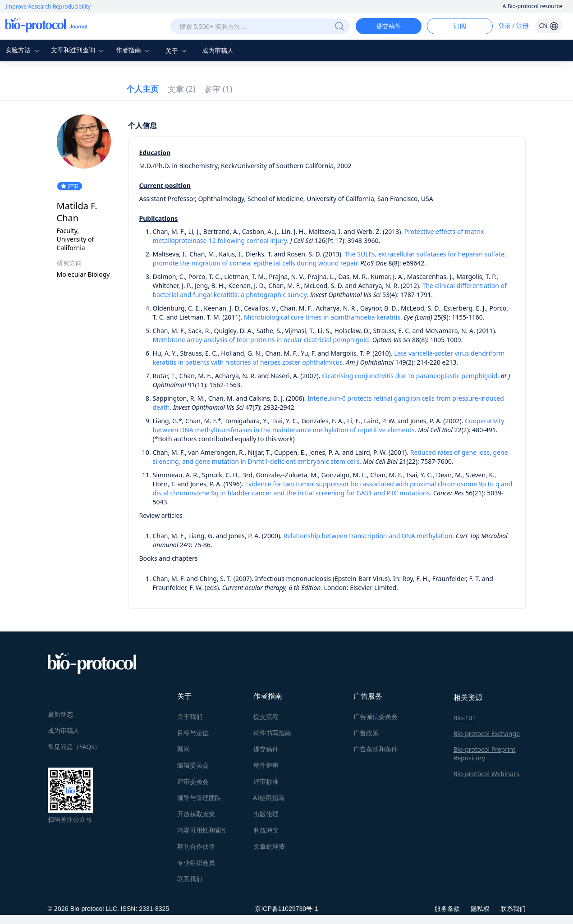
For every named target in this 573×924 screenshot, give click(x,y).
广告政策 (366, 733)
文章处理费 (269, 846)
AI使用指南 (269, 798)
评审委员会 (193, 781)
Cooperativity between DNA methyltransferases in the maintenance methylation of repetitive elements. (329, 425)
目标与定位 (193, 733)
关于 (177, 51)
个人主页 (142, 89)
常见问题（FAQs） (74, 747)
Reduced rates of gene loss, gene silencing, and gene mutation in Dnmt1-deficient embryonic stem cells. (330, 457)
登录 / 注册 (514, 25)
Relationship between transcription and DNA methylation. (369, 536)
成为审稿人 (218, 50)
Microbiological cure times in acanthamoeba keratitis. (323, 317)
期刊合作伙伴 (196, 846)
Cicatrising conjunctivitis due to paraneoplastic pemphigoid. (410, 376)
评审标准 (266, 781)
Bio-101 (465, 718)
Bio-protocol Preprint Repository (485, 754)
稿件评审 (266, 765)
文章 (182, 89)
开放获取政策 (196, 814)
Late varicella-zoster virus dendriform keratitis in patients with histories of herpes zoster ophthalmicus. (329, 358)
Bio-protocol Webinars (486, 774)
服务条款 (447, 908)
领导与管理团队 (199, 798)
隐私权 (480, 908)
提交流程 (266, 716)
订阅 (460, 26)
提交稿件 (389, 26)
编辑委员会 (193, 765)
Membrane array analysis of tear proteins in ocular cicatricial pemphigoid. (262, 340)
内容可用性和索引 (202, 830)
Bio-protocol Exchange (487, 734)
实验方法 (23, 50)
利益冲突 (266, 830)
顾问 (183, 749)
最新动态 (60, 714)
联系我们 (190, 879)
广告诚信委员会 (376, 716)
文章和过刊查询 (78, 50)
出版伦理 (266, 814)
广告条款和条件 (376, 749)
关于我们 (190, 716)
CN (548, 25)
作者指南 (134, 50)
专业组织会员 (196, 862)
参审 (218, 89)
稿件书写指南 (272, 733)
